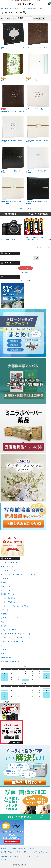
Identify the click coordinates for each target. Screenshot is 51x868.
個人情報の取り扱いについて (10, 852)
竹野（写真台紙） (39, 9)
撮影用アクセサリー (7, 582)
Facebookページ (6, 856)
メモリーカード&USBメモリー (10, 630)
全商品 (3, 9)
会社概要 (4, 849)
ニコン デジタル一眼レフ (9, 566)
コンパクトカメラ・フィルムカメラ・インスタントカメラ (18, 574)
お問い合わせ (43, 852)
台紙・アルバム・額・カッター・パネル (16, 9)
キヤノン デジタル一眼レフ (9, 562)
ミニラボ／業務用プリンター (10, 602)
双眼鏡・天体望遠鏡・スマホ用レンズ (12, 642)
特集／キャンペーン (7, 646)
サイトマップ (33, 852)
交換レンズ (5, 578)
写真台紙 (30, 9)
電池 (3, 622)
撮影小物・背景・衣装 (8, 594)
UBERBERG (5, 860)
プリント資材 (5, 610)
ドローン (4, 650)
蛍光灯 (3, 654)
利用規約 (23, 852)
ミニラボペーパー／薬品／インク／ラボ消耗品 (15, 606)
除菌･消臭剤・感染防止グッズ (10, 662)
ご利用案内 (12, 849)
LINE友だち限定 (6, 658)
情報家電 (4, 626)
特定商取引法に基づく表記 (26, 849)
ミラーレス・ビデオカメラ (9, 570)
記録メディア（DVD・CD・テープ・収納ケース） (16, 634)
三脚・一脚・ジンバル (8, 586)
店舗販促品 (5, 614)
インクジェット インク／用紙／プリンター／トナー (16, 638)
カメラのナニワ (18, 856)
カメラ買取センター (39, 856)
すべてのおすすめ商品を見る (42, 247)
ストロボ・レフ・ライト (8, 590)
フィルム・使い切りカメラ (9, 598)
